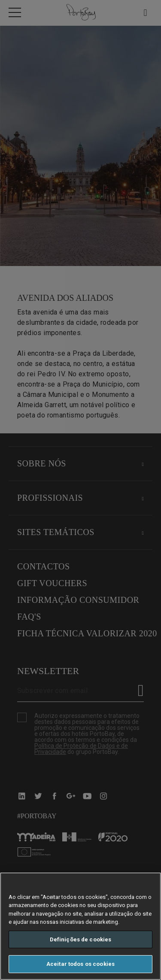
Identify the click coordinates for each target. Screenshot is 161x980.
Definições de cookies (81, 939)
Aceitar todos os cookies (80, 964)
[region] (80, 926)
